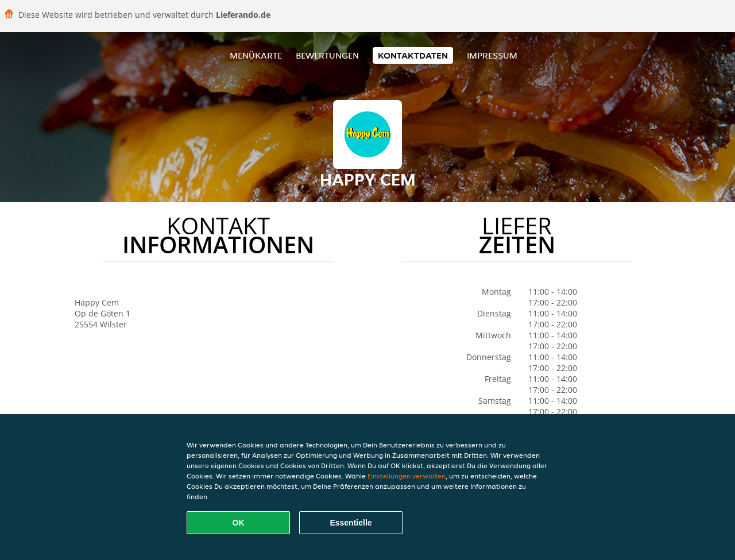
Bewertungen (327, 55)
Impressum (492, 55)
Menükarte (256, 55)
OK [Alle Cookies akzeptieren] (239, 523)
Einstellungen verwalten (407, 476)
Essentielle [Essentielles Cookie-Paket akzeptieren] (351, 523)
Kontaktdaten (413, 55)
